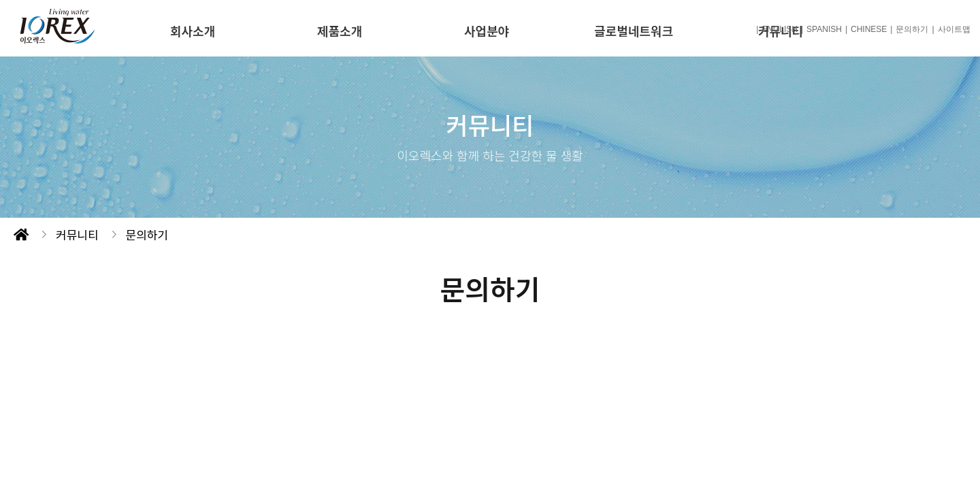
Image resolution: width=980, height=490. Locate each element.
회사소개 (193, 31)
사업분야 (487, 31)
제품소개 (340, 31)
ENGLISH (780, 29)
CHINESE (869, 29)
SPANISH (824, 29)
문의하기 (912, 29)
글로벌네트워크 (634, 31)
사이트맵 (954, 29)
